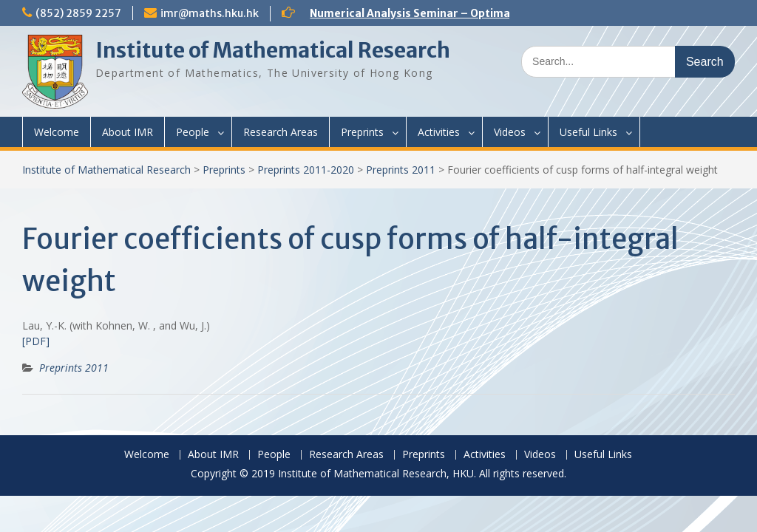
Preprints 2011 (401, 170)
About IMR (128, 132)
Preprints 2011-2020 (306, 170)
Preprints (362, 132)
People (193, 132)
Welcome (57, 132)
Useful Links (588, 132)
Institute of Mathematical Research (273, 50)
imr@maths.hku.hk (210, 13)
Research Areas (281, 132)
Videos (510, 132)
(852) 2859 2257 (78, 13)
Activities (439, 132)
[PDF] (36, 341)
